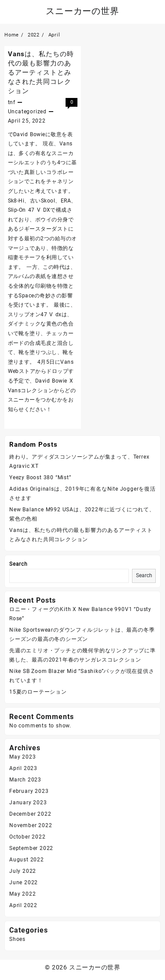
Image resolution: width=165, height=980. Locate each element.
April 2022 (23, 905)
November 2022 (31, 825)
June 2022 (24, 882)
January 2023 (28, 803)
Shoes (17, 939)
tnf (12, 102)
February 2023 (29, 791)
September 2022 (31, 848)
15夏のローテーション (38, 692)
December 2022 (30, 814)
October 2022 (27, 837)
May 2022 (22, 894)
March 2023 (25, 780)
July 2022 (23, 871)
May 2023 (22, 757)
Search (18, 564)
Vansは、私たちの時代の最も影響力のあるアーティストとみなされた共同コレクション (41, 72)
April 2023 (23, 768)
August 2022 (27, 860)
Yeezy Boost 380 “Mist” (40, 477)
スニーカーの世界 (82, 11)
